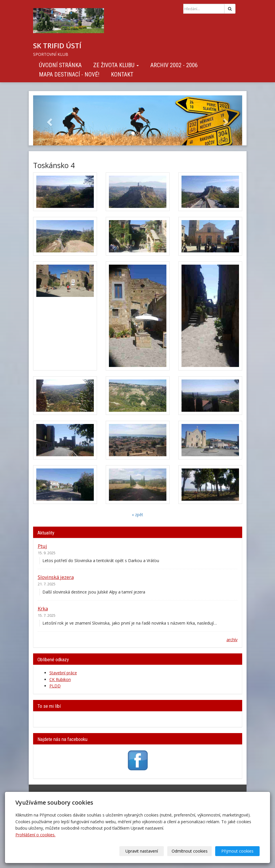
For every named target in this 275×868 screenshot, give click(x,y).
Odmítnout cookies (190, 851)
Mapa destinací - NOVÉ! (69, 74)
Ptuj (42, 546)
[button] (49, 120)
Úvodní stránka (60, 65)
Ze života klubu (116, 65)
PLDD (55, 686)
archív (232, 640)
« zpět (137, 515)
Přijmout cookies (237, 851)
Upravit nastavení (142, 851)
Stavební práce (63, 673)
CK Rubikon (60, 679)
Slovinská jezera (56, 577)
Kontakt (122, 74)
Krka (43, 608)
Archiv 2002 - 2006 (174, 65)
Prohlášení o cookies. (35, 835)
